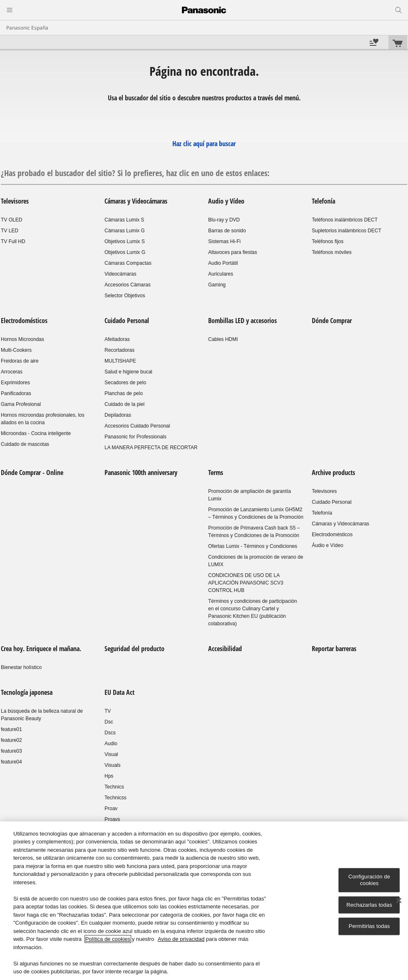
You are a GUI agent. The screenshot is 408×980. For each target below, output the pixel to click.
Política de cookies (108, 939)
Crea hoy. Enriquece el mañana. (41, 649)
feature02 (11, 740)
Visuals (112, 765)
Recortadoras (119, 350)
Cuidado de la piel (124, 404)
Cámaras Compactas (128, 263)
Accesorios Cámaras (128, 285)
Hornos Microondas (22, 339)
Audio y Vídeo (226, 201)
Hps (109, 776)
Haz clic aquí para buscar (204, 144)
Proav (111, 808)
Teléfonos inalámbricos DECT (345, 220)
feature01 (11, 729)
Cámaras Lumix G (125, 231)
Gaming (217, 285)
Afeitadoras (117, 339)
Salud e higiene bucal (128, 372)
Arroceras (12, 372)
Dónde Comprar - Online (32, 473)
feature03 (11, 751)
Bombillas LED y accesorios (243, 321)
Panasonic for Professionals (136, 437)
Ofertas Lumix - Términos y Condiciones (253, 546)
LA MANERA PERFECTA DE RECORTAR (151, 448)
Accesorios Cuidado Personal (137, 426)
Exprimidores (15, 383)
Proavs (112, 819)
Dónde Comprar (332, 321)
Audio (111, 744)
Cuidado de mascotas (25, 444)
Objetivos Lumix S (125, 241)
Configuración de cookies (369, 880)
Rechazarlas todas (369, 905)
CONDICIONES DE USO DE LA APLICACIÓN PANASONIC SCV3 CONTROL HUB (246, 583)
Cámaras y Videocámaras (136, 201)
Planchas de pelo (124, 393)
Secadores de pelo (125, 383)
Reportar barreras (334, 649)
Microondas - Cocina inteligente (36, 433)
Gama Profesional (21, 404)
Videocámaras (121, 274)
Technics (114, 787)
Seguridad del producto (134, 649)
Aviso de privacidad (181, 939)
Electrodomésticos (24, 321)
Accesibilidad (225, 649)
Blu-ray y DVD (224, 220)
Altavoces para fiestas (233, 252)
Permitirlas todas (369, 927)
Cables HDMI (223, 339)
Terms (216, 473)
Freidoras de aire (20, 361)
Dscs (110, 733)
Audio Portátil (223, 263)
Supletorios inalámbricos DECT (347, 231)
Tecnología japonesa (27, 692)
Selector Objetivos (125, 296)
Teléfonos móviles (332, 252)
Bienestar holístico (21, 667)
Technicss (116, 798)
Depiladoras (118, 415)
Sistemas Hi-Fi (224, 241)
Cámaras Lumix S (124, 220)
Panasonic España (27, 28)
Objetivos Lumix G (125, 252)
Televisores (15, 201)
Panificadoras (16, 393)
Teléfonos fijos (328, 241)
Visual (111, 754)
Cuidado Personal (127, 321)
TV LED (10, 231)
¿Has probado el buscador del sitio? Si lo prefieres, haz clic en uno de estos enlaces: (135, 173)
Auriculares (221, 274)
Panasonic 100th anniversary (141, 473)
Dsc (109, 722)
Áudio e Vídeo (327, 545)
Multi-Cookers (16, 350)
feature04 (11, 762)
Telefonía (323, 201)
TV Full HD (13, 241)
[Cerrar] (399, 901)
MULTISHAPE (120, 361)
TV (108, 711)
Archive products (333, 473)
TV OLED (11, 220)
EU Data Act (119, 692)
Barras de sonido (227, 231)
